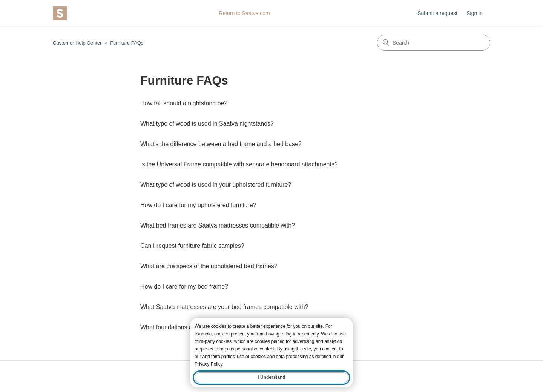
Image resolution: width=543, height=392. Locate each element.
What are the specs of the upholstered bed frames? (209, 266)
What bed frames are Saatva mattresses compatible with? (218, 225)
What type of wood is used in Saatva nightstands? (207, 124)
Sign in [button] (475, 13)
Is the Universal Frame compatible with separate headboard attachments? (239, 164)
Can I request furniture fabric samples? (192, 246)
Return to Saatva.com (244, 13)
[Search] (434, 43)
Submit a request (437, 13)
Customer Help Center (77, 43)
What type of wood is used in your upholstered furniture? (216, 185)
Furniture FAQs (127, 43)
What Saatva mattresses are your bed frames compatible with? (224, 307)
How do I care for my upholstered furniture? (198, 205)
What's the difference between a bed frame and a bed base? (221, 144)
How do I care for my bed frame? (184, 287)
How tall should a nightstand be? (184, 103)
